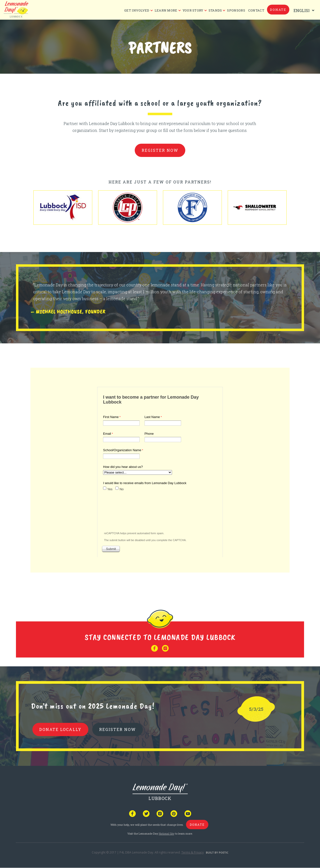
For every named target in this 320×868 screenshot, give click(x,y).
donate (278, 10)
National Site (167, 833)
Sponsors (236, 10)
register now (160, 150)
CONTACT (256, 10)
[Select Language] (303, 10)
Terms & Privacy (193, 852)
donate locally (60, 729)
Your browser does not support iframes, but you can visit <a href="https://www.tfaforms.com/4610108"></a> (160, 471)
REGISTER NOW (118, 729)
